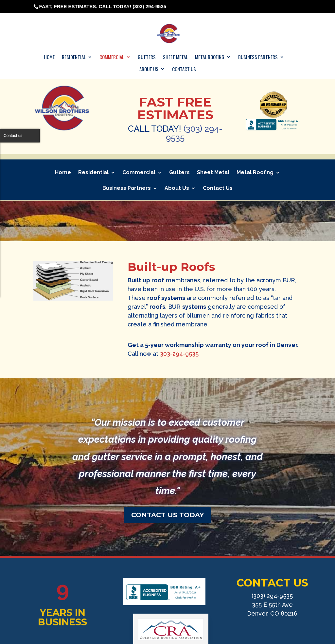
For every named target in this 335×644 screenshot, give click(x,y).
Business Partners (258, 57)
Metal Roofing (210, 57)
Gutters (147, 57)
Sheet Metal (175, 57)
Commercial (112, 57)
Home (49, 57)
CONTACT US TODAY (167, 515)
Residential (74, 57)
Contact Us (184, 69)
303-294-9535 (179, 354)
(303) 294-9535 (194, 133)
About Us (149, 69)
